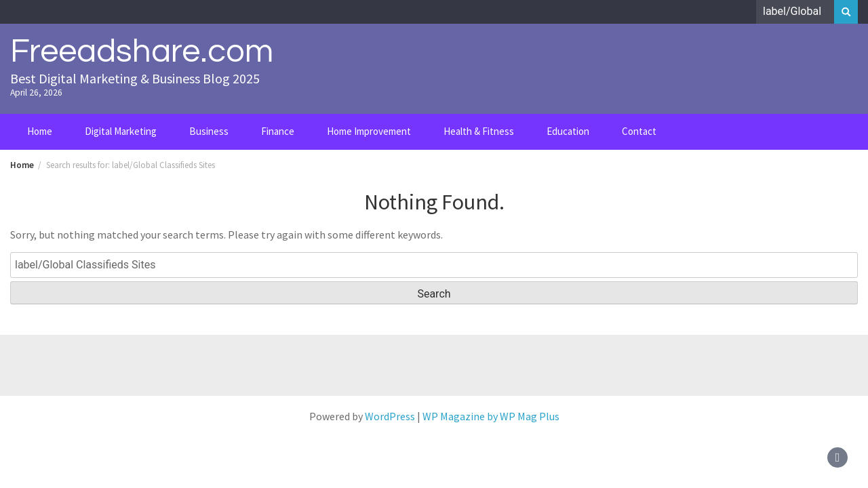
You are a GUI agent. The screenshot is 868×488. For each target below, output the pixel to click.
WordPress (390, 416)
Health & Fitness (479, 131)
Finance (278, 131)
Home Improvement (369, 131)
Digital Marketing (121, 131)
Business (209, 131)
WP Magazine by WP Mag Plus (491, 416)
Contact (639, 131)
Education (568, 131)
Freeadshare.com (142, 52)
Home (40, 131)
